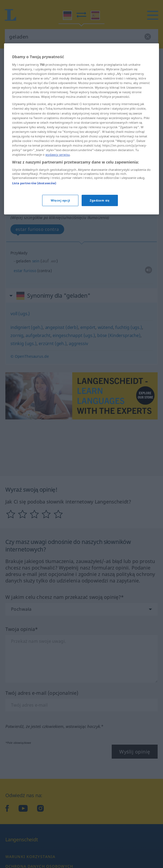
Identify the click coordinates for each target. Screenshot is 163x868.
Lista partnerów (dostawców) (34, 237)
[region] (81, 183)
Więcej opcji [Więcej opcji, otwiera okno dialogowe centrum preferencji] (60, 255)
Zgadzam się (100, 255)
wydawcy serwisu (58, 209)
